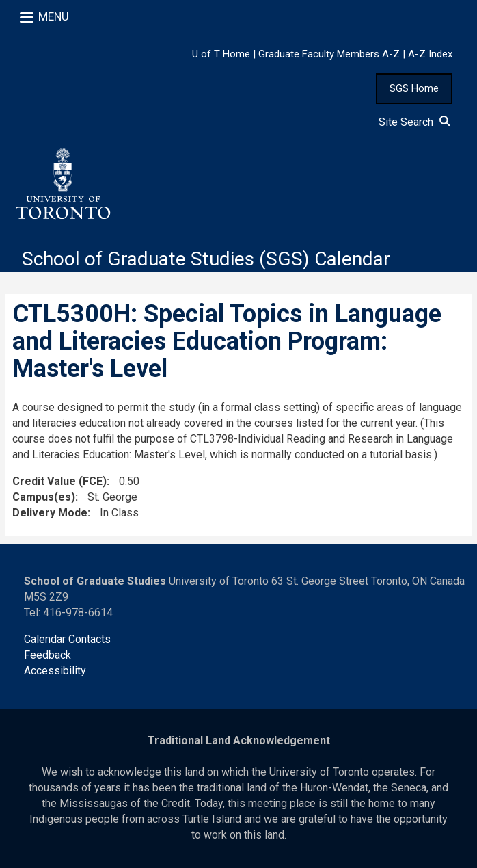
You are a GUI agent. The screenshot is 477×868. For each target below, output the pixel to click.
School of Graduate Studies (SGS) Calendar (206, 259)
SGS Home (414, 88)
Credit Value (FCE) (59, 481)
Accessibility (55, 671)
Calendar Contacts (67, 639)
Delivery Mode (50, 513)
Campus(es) (44, 497)
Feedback (47, 655)
